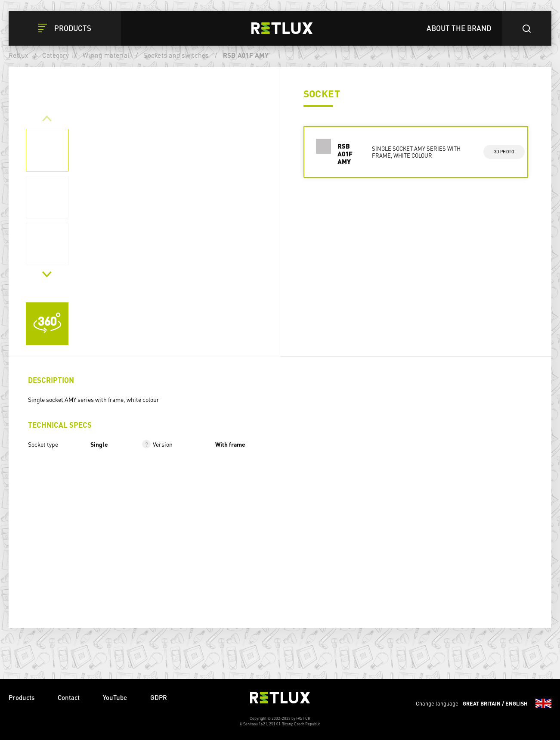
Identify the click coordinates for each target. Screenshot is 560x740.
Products (22, 697)
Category (56, 55)
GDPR (159, 697)
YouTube (115, 697)
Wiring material (106, 55)
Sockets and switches (176, 55)
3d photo (504, 152)
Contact (69, 697)
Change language (484, 703)
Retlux (19, 55)
